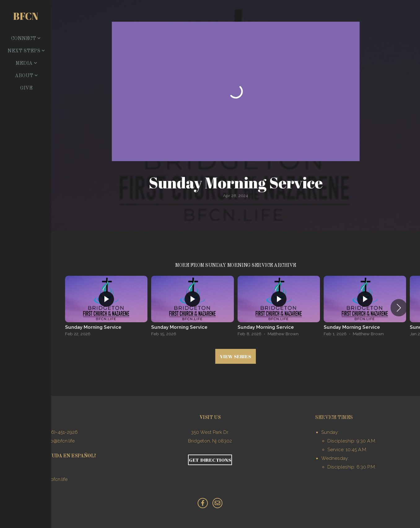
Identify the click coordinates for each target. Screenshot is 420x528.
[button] (399, 308)
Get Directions (210, 460)
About (26, 76)
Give (26, 88)
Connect (26, 39)
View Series (235, 356)
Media (26, 64)
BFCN (26, 16)
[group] (106, 308)
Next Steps (26, 51)
